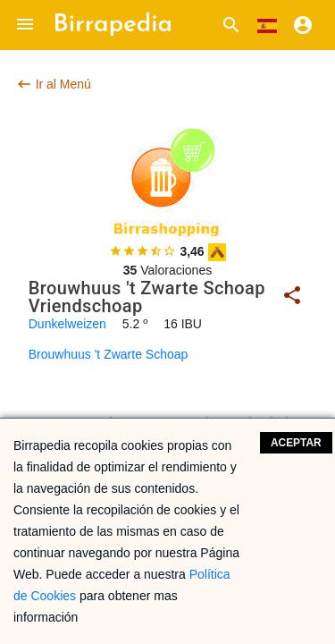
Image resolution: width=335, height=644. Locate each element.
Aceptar (296, 443)
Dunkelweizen (67, 324)
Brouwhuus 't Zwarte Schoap (109, 354)
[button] (25, 25)
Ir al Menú (54, 84)
